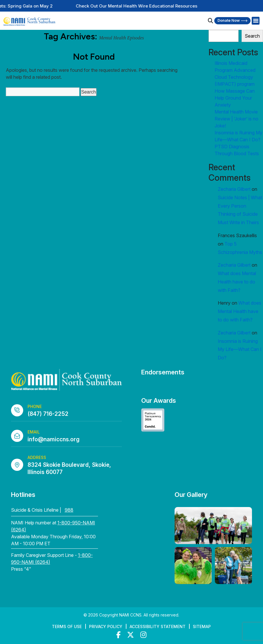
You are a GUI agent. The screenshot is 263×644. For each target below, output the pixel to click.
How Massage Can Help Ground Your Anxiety (235, 98)
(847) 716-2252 (48, 414)
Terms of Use (67, 626)
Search (252, 36)
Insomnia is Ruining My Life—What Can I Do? (240, 350)
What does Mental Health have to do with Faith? (237, 282)
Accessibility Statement (158, 626)
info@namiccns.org (53, 439)
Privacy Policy (106, 626)
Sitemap (202, 626)
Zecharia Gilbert (234, 189)
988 (69, 510)
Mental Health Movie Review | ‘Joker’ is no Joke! (236, 119)
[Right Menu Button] (255, 21)
